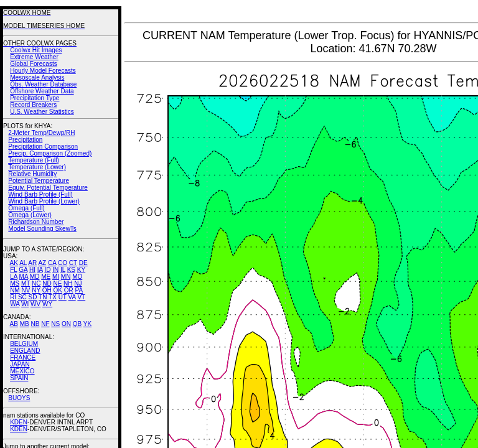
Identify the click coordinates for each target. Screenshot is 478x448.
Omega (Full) (26, 208)
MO (77, 277)
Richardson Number (36, 222)
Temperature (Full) (34, 160)
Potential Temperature (39, 181)
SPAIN (19, 378)
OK (57, 290)
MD (35, 277)
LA (14, 277)
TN (43, 297)
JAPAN (20, 364)
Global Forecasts (34, 64)
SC (22, 297)
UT (63, 297)
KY (81, 270)
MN (66, 277)
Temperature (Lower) (37, 167)
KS (71, 270)
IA (40, 270)
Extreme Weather (34, 57)
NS (55, 324)
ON (66, 324)
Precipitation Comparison (43, 147)
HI (32, 270)
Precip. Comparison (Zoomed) (50, 153)
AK (14, 263)
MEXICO (22, 371)
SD (33, 297)
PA (79, 290)
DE (83, 263)
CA (52, 263)
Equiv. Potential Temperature (48, 188)
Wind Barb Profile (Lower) (44, 201)
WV (35, 304)
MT (26, 283)
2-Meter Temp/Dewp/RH (41, 133)
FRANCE (23, 357)
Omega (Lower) (30, 215)
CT (73, 263)
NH (68, 283)
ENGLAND (25, 351)
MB (25, 324)
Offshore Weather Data (42, 91)
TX (53, 297)
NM (15, 290)
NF (45, 324)
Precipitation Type (35, 98)
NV (26, 290)
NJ (78, 283)
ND (47, 283)
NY (36, 290)
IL (63, 270)
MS (15, 283)
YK (87, 324)
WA (15, 304)
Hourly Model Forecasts (43, 71)
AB (14, 324)
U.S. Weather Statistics (42, 112)
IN (55, 270)
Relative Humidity (32, 174)
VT (81, 297)
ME (46, 277)
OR (69, 290)
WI (25, 304)
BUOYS (19, 398)
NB (35, 324)
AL (23, 263)
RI (13, 297)
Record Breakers (33, 105)
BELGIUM (24, 344)
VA (72, 297)
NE (57, 283)
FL (13, 270)
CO (63, 263)
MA (24, 277)
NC (36, 283)
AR (32, 263)
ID (47, 270)
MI (56, 277)
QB (77, 324)
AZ (42, 263)
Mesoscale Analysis (37, 77)
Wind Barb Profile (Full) (40, 194)
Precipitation (25, 140)
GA (23, 270)
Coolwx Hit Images (36, 50)
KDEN (19, 422)
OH (47, 290)
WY (47, 304)
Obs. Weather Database (43, 84)
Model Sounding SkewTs (42, 229)
